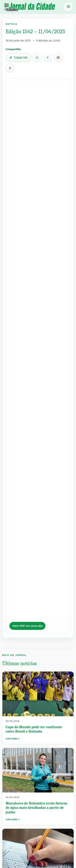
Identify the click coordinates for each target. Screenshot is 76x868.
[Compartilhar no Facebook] (48, 58)
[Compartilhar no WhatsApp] (37, 58)
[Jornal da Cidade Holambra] (29, 7)
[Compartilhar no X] (10, 68)
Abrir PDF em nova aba (27, 626)
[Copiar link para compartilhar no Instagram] (58, 58)
